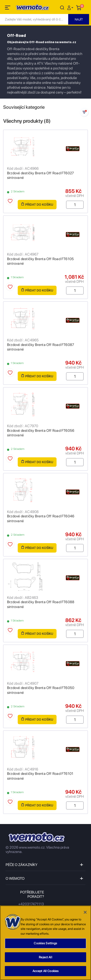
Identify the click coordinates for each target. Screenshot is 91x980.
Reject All (45, 959)
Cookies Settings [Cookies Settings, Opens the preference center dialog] (45, 945)
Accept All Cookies (45, 973)
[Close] (85, 914)
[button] (71, 7)
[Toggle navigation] (8, 8)
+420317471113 (31, 904)
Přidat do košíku (37, 204)
